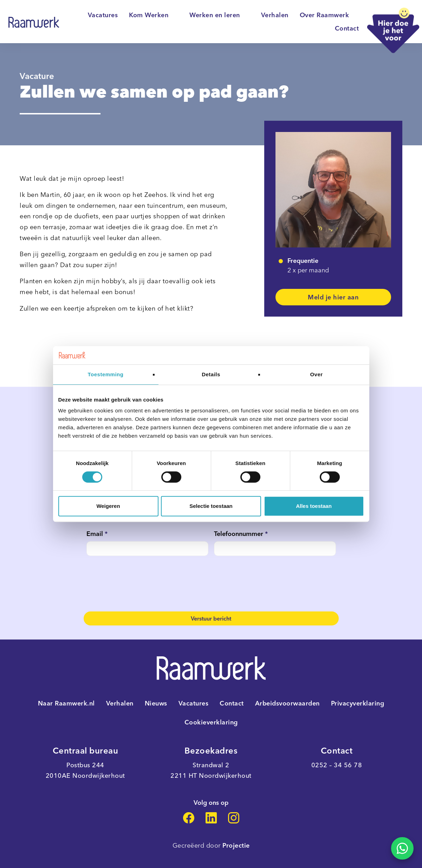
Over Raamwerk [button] (329, 15)
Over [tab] (316, 374)
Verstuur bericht (211, 618)
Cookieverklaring (211, 722)
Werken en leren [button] (220, 15)
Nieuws (156, 703)
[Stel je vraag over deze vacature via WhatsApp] (402, 848)
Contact (347, 28)
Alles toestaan (314, 506)
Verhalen (275, 15)
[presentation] (140, 584)
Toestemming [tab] (106, 374)
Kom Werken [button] (154, 15)
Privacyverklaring (358, 703)
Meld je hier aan (333, 297)
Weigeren (108, 506)
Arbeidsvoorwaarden (287, 703)
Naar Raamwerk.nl (66, 703)
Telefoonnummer (241, 534)
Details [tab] (211, 374)
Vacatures (103, 15)
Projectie (236, 845)
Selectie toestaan (211, 506)
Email (97, 534)
